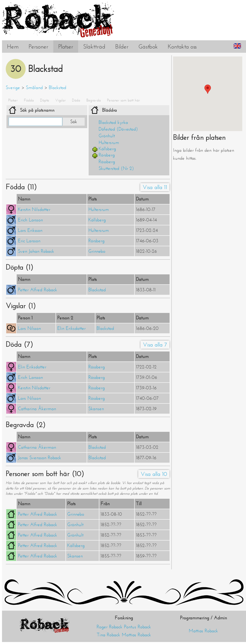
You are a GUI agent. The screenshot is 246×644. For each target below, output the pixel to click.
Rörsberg (107, 155)
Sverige (13, 88)
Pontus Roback (138, 627)
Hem (13, 47)
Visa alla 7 (155, 345)
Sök (74, 122)
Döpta (45, 100)
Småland (34, 88)
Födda (29, 100)
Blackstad (58, 88)
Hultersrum (109, 143)
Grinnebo (97, 251)
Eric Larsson (29, 241)
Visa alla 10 (154, 474)
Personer (38, 47)
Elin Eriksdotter (71, 328)
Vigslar (61, 100)
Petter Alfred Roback (38, 290)
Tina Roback (109, 635)
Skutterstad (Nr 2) (116, 168)
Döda (76, 100)
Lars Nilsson (29, 328)
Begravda (94, 100)
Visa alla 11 (155, 187)
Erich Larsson (30, 220)
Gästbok (148, 47)
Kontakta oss (182, 47)
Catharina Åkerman (37, 409)
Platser (66, 47)
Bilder (122, 47)
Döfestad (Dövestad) (118, 129)
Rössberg (107, 162)
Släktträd (94, 47)
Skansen (96, 409)
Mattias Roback (136, 635)
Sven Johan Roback (36, 251)
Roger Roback (110, 627)
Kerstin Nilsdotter (34, 209)
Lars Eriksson (30, 230)
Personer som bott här (123, 100)
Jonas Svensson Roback (40, 458)
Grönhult (107, 136)
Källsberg (107, 149)
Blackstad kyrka (113, 122)
